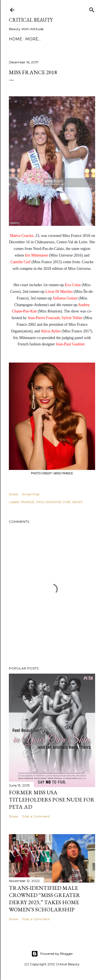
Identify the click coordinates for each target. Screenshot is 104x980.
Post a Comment (36, 816)
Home (16, 39)
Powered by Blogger (52, 954)
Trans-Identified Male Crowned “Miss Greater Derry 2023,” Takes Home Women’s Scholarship (45, 899)
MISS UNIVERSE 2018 (53, 502)
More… (33, 39)
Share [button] (13, 494)
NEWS (77, 502)
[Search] (92, 9)
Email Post (31, 494)
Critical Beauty (31, 20)
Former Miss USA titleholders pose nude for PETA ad (52, 800)
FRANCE (28, 502)
